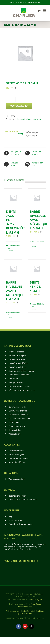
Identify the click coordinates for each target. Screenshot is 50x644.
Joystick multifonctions (19, 458)
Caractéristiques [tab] (9, 131)
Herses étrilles (15, 430)
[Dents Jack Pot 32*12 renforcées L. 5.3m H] (13, 198)
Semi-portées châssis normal (21, 371)
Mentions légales (35, 600)
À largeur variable (17, 382)
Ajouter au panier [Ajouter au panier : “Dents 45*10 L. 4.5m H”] (34, 306)
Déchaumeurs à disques (19, 418)
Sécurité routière (16, 451)
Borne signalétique (17, 462)
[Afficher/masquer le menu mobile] (45, 10)
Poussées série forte (18, 367)
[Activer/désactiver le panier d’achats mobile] (39, 10)
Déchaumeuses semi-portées (22, 390)
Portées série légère (17, 355)
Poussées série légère (18, 363)
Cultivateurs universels (19, 415)
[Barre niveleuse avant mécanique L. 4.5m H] (13, 269)
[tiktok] (31, 626)
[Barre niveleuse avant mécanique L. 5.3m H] (37, 198)
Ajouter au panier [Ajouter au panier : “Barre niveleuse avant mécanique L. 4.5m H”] (11, 315)
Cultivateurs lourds (17, 407)
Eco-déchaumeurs (17, 426)
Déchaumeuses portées (19, 386)
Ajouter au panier (19, 106)
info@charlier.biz (33, 2)
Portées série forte (17, 359)
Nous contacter (15, 520)
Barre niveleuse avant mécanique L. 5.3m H (39, 220)
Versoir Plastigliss (16, 454)
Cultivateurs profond (18, 411)
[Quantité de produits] (13, 100)
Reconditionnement (17, 496)
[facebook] (19, 626)
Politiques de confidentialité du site (20, 611)
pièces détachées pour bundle (29, 119)
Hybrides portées (16, 352)
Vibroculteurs (15, 434)
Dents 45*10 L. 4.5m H (36, 287)
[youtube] (25, 626)
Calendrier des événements (21, 524)
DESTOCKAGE (15, 422)
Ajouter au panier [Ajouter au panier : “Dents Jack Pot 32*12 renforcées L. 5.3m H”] (11, 248)
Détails (18, 246)
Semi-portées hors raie (19, 375)
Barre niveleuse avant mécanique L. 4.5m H (15, 291)
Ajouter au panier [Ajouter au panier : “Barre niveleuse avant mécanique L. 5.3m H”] (34, 244)
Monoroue (13, 379)
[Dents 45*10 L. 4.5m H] (37, 269)
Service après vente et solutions (23, 500)
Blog (10, 516)
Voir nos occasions (17, 479)
